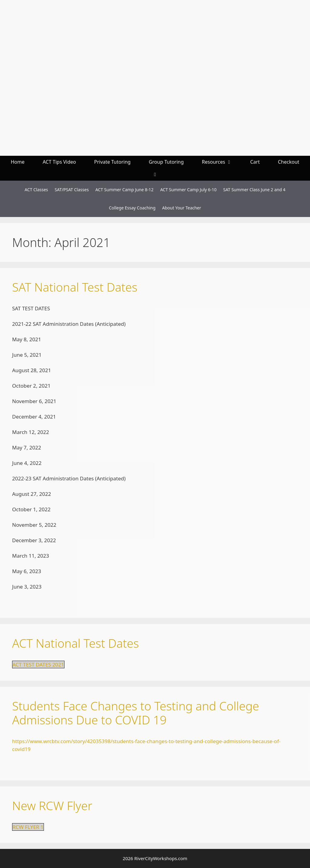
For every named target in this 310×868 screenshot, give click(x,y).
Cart (255, 162)
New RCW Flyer (52, 805)
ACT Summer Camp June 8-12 (124, 190)
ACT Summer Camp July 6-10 (188, 190)
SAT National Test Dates (75, 287)
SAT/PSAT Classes (72, 190)
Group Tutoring (166, 162)
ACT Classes (36, 190)
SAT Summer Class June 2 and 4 (254, 190)
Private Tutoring (112, 162)
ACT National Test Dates (76, 643)
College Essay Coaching (132, 208)
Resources (222, 162)
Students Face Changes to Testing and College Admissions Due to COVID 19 (136, 713)
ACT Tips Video (59, 162)
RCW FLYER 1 (28, 827)
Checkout (289, 162)
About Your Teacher (182, 208)
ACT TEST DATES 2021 (38, 664)
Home (18, 162)
